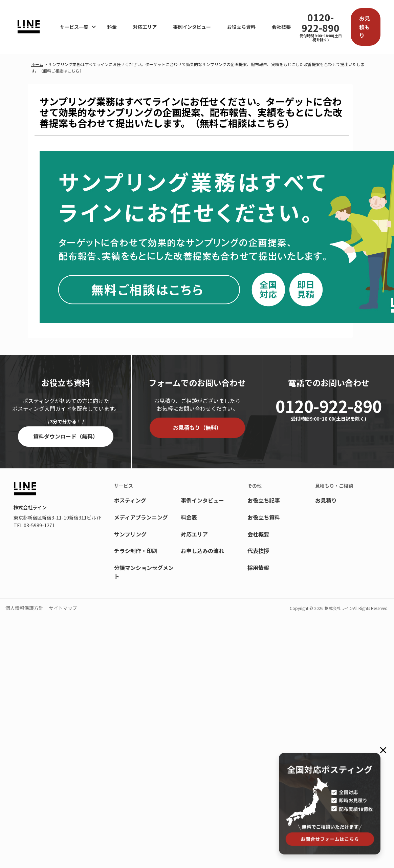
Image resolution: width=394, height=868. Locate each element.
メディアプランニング (141, 517)
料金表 (189, 517)
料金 (112, 27)
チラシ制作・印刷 (136, 551)
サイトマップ (63, 608)
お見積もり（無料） (197, 427)
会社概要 (281, 27)
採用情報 (258, 568)
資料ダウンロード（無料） (66, 436)
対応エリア (145, 27)
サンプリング (130, 534)
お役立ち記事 (264, 500)
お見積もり (365, 27)
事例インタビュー (192, 27)
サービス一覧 (74, 27)
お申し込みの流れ (202, 551)
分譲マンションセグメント (144, 572)
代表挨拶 (258, 551)
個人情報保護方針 (24, 608)
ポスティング (130, 500)
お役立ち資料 (241, 27)
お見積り (326, 500)
